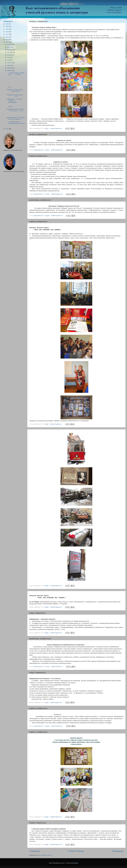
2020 (7, 26)
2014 (7, 42)
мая (9, 60)
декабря (10, 44)
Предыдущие (118, 851)
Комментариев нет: (56, 128)
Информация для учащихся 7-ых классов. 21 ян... (15, 110)
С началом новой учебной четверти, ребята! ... (16, 123)
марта (9, 65)
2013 (7, 129)
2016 (7, 37)
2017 (7, 34)
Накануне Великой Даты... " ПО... (16, 96)
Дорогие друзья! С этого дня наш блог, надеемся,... (16, 118)
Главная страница (76, 851)
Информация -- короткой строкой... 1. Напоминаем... (15, 101)
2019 (7, 29)
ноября (10, 47)
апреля (10, 63)
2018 (7, 32)
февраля (10, 68)
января (10, 70)
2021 (7, 24)
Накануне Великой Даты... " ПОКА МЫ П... (16, 90)
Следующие (35, 851)
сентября (10, 52)
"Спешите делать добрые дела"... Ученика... (16, 74)
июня (9, 57)
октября (10, 50)
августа (10, 55)
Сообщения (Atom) (46, 855)
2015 (7, 40)
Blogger (76, 863)
